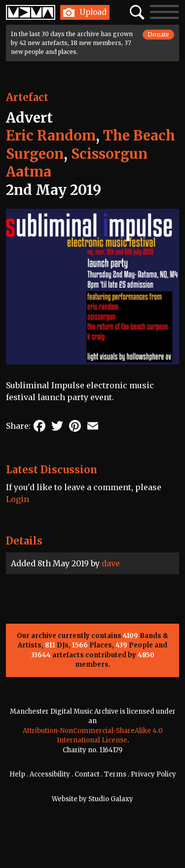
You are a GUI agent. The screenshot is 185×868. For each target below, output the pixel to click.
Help (17, 774)
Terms (115, 774)
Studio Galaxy (111, 799)
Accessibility (50, 774)
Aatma (29, 172)
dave (111, 563)
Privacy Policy (153, 774)
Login (18, 499)
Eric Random (51, 136)
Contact (87, 774)
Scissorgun (109, 154)
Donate (158, 34)
